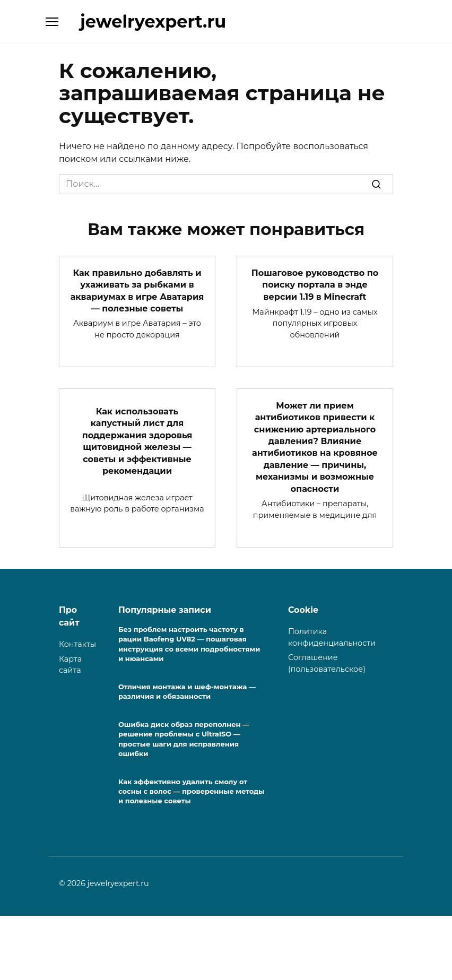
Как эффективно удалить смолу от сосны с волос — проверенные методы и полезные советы (191, 791)
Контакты (77, 644)
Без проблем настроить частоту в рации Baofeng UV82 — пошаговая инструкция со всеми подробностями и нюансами (189, 644)
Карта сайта (70, 665)
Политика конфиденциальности (332, 637)
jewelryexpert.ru (153, 21)
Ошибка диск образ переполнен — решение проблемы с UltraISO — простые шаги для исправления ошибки (184, 739)
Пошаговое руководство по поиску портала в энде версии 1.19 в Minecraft (315, 285)
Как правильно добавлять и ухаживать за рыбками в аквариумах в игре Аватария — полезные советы (137, 290)
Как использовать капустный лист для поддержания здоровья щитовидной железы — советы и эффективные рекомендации (137, 441)
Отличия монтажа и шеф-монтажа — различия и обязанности (187, 691)
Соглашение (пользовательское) (327, 663)
